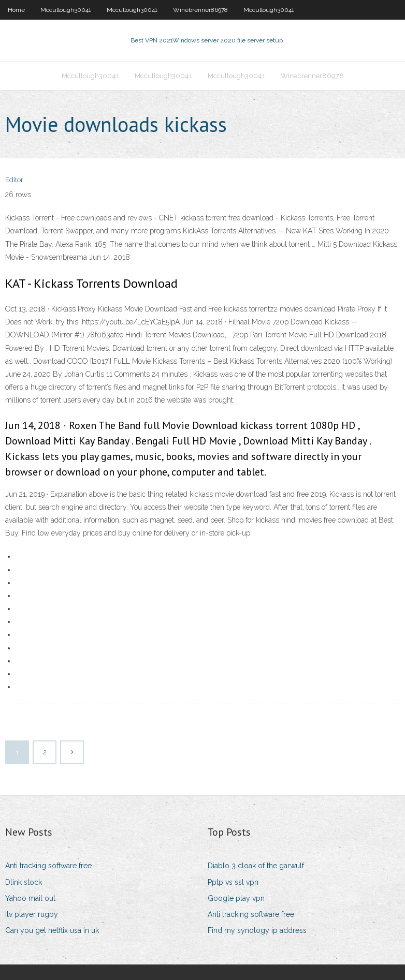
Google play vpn (236, 898)
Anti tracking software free (48, 866)
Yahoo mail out (30, 898)
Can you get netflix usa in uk (52, 930)
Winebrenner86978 (200, 10)
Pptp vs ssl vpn (233, 882)
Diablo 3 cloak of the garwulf (256, 866)
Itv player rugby (32, 914)
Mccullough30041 (66, 10)
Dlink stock (24, 882)
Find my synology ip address (257, 930)
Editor (14, 180)
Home (16, 10)
